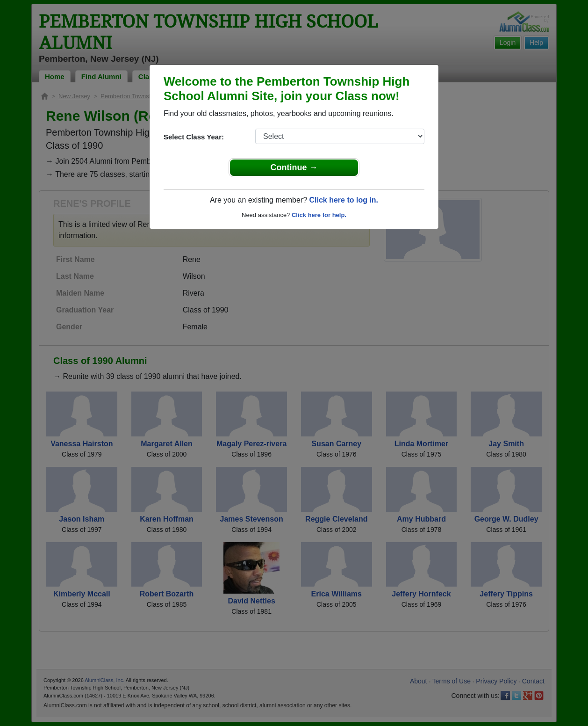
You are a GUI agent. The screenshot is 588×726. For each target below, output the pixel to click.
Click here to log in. (344, 200)
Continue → (294, 167)
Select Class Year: (194, 137)
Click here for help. (319, 215)
